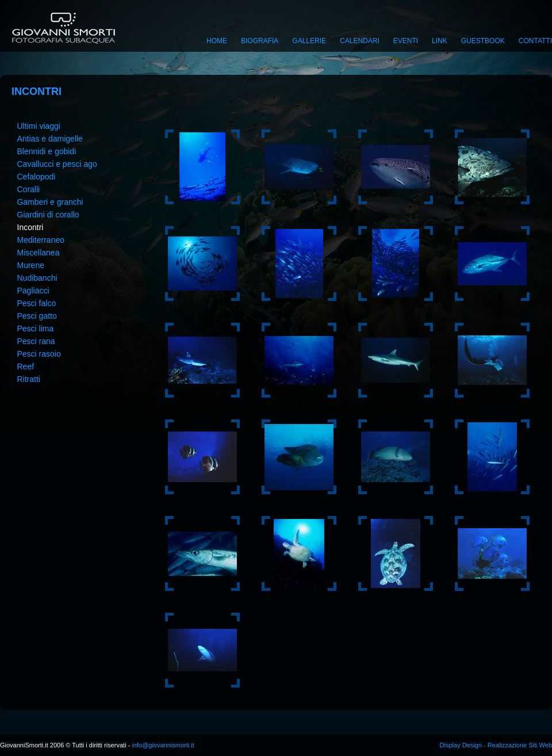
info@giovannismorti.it (162, 745)
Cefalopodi (37, 177)
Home (217, 41)
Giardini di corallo (48, 215)
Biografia (260, 41)
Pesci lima (36, 329)
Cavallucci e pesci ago (57, 164)
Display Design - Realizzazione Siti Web (496, 745)
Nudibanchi (37, 278)
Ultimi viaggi (39, 126)
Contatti (535, 41)
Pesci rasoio (39, 354)
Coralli (29, 189)
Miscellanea (39, 253)
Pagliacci (33, 291)
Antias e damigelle (50, 139)
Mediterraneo (41, 240)
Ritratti (29, 379)
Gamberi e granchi (50, 202)
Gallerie (309, 41)
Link (440, 41)
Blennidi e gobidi (47, 151)
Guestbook (483, 41)
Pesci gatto (37, 316)
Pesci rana (36, 341)
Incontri (30, 227)
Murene (31, 265)
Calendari (360, 41)
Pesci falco (37, 303)
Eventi (406, 41)
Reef (26, 366)
